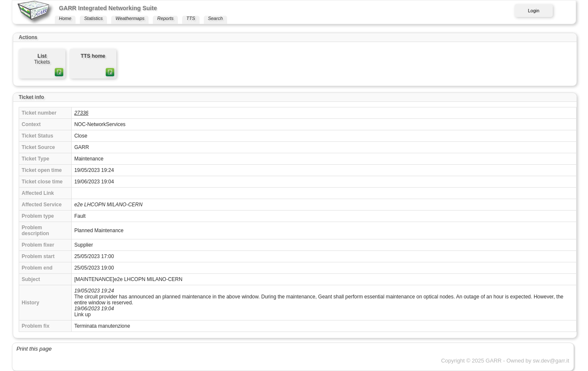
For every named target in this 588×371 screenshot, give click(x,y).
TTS (191, 18)
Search (215, 18)
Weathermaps (130, 18)
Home (65, 18)
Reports (165, 18)
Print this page (34, 349)
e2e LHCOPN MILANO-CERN (108, 205)
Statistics (93, 18)
